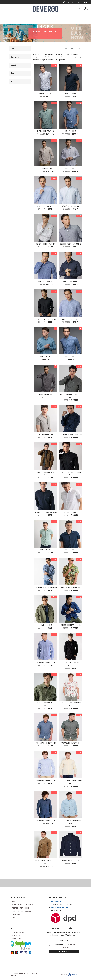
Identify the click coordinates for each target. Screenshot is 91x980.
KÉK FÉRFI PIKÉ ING (46, 282)
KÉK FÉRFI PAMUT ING (46, 206)
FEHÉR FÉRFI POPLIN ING (46, 244)
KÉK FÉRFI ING (71, 93)
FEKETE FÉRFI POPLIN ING (46, 319)
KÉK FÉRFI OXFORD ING (71, 206)
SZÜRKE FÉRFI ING (46, 435)
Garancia (16, 914)
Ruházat (40, 31)
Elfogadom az (65, 946)
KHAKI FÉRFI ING (46, 625)
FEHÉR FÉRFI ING (46, 93)
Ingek (60, 31)
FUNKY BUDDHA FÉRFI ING (71, 588)
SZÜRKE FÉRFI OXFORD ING (71, 244)
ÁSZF (14, 902)
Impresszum (17, 939)
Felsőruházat (51, 31)
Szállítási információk (21, 911)
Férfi (32, 31)
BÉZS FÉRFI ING (46, 169)
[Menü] (3, 9)
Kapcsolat (16, 935)
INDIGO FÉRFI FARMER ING (71, 625)
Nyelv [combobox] (80, 2)
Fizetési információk (20, 908)
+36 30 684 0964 (57, 902)
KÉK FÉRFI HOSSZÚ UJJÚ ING (71, 435)
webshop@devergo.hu (60, 907)
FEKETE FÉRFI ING (46, 394)
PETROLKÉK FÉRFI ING (46, 131)
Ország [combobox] (87, 2)
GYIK (14, 918)
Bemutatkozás (18, 932)
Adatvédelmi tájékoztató (22, 905)
